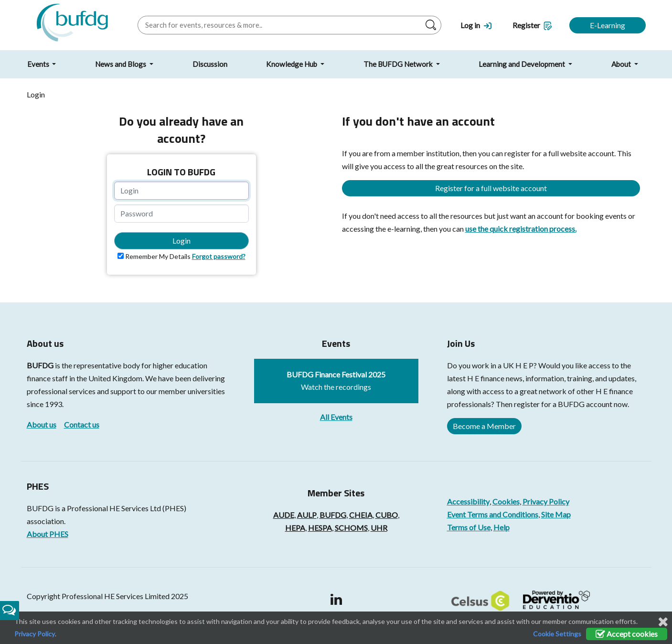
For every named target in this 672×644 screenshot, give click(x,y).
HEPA (295, 528)
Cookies (506, 501)
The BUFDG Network (399, 64)
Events (39, 64)
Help (501, 527)
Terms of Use (469, 527)
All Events (336, 417)
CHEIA (361, 515)
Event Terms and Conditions (493, 514)
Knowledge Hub (292, 64)
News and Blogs (121, 64)
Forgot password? (219, 256)
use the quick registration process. (521, 229)
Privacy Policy (546, 501)
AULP (307, 515)
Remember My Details (158, 256)
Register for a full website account (491, 188)
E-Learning (608, 25)
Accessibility (468, 501)
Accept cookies (627, 634)
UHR (379, 528)
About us (42, 424)
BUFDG (40, 365)
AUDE (284, 515)
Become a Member (484, 426)
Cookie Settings (557, 634)
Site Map (556, 514)
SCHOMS (351, 528)
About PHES (48, 534)
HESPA (320, 528)
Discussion (210, 64)
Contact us (82, 424)
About (622, 64)
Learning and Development (523, 64)
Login (181, 241)
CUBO (387, 515)
